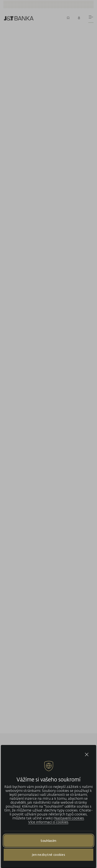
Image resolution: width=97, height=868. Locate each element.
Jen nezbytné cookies (49, 855)
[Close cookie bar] (87, 754)
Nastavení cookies (69, 818)
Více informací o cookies (48, 822)
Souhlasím (48, 841)
